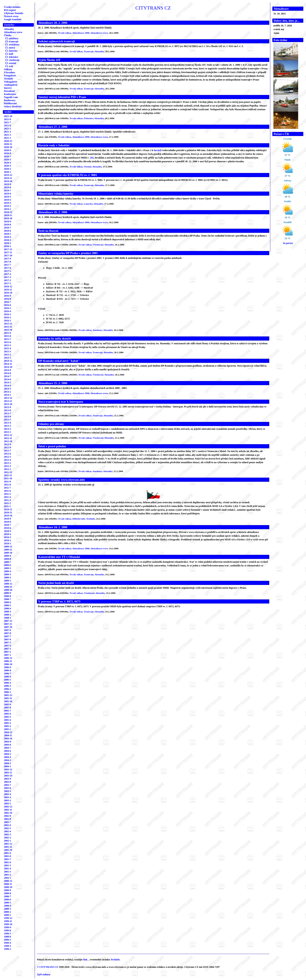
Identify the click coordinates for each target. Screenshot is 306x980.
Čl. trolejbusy (12, 45)
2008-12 (8, 584)
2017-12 (8, 249)
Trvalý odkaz (65, 33)
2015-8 (7, 336)
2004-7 (7, 748)
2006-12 (8, 658)
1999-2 (7, 949)
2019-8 (7, 187)
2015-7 (7, 339)
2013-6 (7, 417)
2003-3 (7, 797)
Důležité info (79, 519)
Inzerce (8, 88)
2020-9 (7, 150)
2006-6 (7, 677)
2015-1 (7, 358)
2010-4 (7, 534)
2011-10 (8, 478)
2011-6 (7, 491)
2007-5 (7, 643)
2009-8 (7, 559)
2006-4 (7, 683)
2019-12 (8, 175)
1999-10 (8, 924)
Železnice (89, 118)
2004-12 (8, 732)
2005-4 (7, 720)
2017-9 (7, 259)
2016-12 (8, 286)
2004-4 (7, 757)
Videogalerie (11, 82)
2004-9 (7, 742)
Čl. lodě (9, 54)
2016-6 (7, 305)
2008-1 (7, 618)
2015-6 (7, 342)
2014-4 (7, 386)
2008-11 (8, 587)
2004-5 (7, 754)
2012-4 (7, 460)
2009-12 (8, 547)
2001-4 (7, 869)
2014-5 (7, 382)
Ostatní (87, 167)
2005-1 (7, 729)
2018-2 (7, 243)
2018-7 (7, 228)
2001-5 (7, 865)
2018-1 (7, 246)
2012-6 (7, 454)
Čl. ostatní (11, 63)
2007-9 (7, 630)
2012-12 (8, 435)
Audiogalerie (11, 85)
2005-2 (7, 726)
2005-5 (7, 717)
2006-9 (7, 667)
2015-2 (7, 355)
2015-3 (7, 352)
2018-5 (7, 234)
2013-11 (8, 401)
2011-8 (7, 485)
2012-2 (7, 466)
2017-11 (8, 252)
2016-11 (8, 290)
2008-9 (7, 593)
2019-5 (7, 197)
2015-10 (8, 330)
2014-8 (7, 373)
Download (9, 91)
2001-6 (7, 862)
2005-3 (7, 723)
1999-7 (7, 934)
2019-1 (7, 209)
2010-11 (8, 512)
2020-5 (7, 160)
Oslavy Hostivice (13, 107)
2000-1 (7, 915)
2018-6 (7, 231)
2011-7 (7, 488)
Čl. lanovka (11, 51)
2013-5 (7, 420)
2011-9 (7, 482)
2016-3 (7, 314)
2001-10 (8, 850)
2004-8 (7, 745)
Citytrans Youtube (14, 13)
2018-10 (8, 218)
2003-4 (7, 794)
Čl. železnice (12, 57)
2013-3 (7, 426)
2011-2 (7, 503)
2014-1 (7, 395)
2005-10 (8, 701)
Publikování (10, 103)
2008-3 (7, 612)
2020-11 (8, 144)
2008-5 (7, 605)
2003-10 (8, 776)
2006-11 (8, 661)
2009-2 (7, 578)
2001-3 (7, 872)
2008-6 (7, 602)
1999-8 (7, 930)
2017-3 (7, 277)
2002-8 (7, 819)
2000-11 (8, 884)
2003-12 (8, 769)
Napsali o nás (11, 97)
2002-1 (7, 841)
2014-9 (7, 370)
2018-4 (7, 237)
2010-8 (7, 522)
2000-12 (8, 881)
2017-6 (7, 268)
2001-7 (7, 859)
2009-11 (8, 550)
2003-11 (8, 773)
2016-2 (7, 317)
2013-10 (8, 404)
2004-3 (7, 760)
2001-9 (7, 853)
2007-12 (8, 621)
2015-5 (7, 345)
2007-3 (7, 649)
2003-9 (7, 779)
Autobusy (97, 330)
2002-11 (8, 810)
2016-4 (7, 311)
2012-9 (7, 444)
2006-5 (7, 680)
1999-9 (7, 927)
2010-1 (7, 543)
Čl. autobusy (12, 38)
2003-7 (7, 785)
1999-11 (8, 921)
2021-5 (7, 129)
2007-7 (7, 636)
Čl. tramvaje (12, 41)
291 (92, 158)
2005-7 (7, 711)
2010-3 (7, 537)
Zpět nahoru (44, 974)
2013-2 (7, 429)
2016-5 (7, 308)
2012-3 (7, 463)
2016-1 (7, 321)
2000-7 (7, 896)
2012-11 (8, 438)
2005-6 (7, 714)
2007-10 (8, 627)
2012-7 (7, 451)
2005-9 (7, 704)
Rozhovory (10, 100)
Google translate (13, 19)
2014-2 (7, 392)
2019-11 (8, 178)
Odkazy (8, 69)
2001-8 (7, 856)
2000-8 (7, 893)
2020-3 (7, 166)
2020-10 (8, 147)
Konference (10, 94)
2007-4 (7, 646)
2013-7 (7, 413)
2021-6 (7, 125)
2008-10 (8, 590)
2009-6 (7, 565)
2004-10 (8, 739)
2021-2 (7, 135)
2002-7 (7, 822)
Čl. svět (9, 66)
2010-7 (7, 525)
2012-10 (8, 441)
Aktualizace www (13, 32)
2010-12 (8, 509)
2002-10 (8, 813)
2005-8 (7, 708)
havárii (158, 150)
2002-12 (8, 807)
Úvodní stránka (12, 7)
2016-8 (7, 299)
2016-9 (7, 296)
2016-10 (8, 293)
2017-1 (7, 283)
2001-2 (7, 875)
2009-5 (7, 568)
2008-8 (7, 596)
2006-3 (7, 686)
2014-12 (8, 361)
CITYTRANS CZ (49, 967)
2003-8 (7, 782)
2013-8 (7, 410)
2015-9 (7, 333)
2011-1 (7, 506)
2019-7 (7, 191)
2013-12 (8, 398)
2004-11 (8, 735)
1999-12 (8, 918)
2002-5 (7, 828)
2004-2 (7, 763)
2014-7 (7, 376)
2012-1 (7, 469)
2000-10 (8, 887)
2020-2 (7, 169)
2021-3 (7, 132)
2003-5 (7, 791)
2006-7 (7, 673)
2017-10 (8, 256)
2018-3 (7, 240)
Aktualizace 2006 (81, 33)
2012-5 (7, 457)
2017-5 (7, 271)
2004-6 (7, 751)
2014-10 (8, 367)
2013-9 (7, 407)
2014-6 (7, 379)
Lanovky (88, 204)
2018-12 (8, 212)
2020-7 (7, 156)
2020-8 (7, 153)
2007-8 (7, 633)
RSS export (10, 10)
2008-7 (7, 599)
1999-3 (7, 946)
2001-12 (8, 844)
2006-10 (8, 664)
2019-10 (8, 181)
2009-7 (7, 562)
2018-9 (7, 221)
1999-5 (7, 940)
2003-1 (7, 804)
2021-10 (8, 116)
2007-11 (8, 624)
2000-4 (7, 906)
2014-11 (8, 364)
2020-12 (8, 141)
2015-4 (7, 348)
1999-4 (7, 943)
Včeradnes (9, 72)
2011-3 (7, 500)
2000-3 (7, 909)
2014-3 (7, 389)
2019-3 (7, 203)
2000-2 (7, 912)
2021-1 (7, 138)
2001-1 (7, 878)
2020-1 (7, 172)
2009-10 (8, 553)
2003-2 (7, 800)
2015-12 (8, 324)
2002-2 (7, 838)
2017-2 (7, 280)
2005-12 (8, 695)
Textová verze (11, 16)
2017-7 (7, 265)
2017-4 (7, 274)
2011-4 (7, 497)
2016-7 (7, 302)
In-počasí (288, 243)
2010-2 (7, 540)
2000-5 (7, 903)
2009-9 (7, 556)
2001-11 (8, 847)
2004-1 (7, 766)
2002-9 (7, 816)
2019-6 (7, 194)
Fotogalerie (10, 76)
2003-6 (7, 788)
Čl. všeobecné (12, 60)
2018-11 (8, 215)
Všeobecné (98, 245)
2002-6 (7, 825)
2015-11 (8, 327)
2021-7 (7, 122)
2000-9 (7, 890)
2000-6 (7, 900)
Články (8, 35)
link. (86, 960)
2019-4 (7, 200)
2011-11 (8, 475)
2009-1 (7, 581)
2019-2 (7, 206)
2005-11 (8, 698)
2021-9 (7, 119)
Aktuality (9, 29)
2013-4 (7, 423)
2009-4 (7, 571)
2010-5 (7, 531)
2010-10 (8, 516)
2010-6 (7, 528)
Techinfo (8, 79)
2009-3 (7, 574)
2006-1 (7, 692)
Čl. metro (10, 48)
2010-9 (7, 519)
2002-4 (7, 831)
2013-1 (7, 432)
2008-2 (7, 615)
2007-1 (7, 655)
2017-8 (7, 262)
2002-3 (7, 834)
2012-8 (7, 447)
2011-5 (7, 494)
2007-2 (7, 652)
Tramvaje (89, 51)
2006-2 (7, 689)
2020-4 (7, 163)
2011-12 (8, 472)
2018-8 (7, 225)
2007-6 (7, 639)
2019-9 (7, 184)
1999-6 (7, 937)
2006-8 (7, 670)
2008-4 (7, 608)
